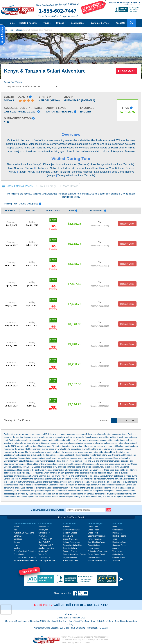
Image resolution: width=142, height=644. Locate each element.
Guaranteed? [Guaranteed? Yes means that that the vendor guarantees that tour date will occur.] (98, 211)
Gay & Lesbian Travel (96, 542)
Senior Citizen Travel (96, 554)
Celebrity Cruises (70, 533)
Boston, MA (43, 530)
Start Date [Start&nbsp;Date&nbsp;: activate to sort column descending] (10, 211)
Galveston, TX (44, 533)
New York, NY (44, 542)
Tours (47, 23)
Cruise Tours (93, 533)
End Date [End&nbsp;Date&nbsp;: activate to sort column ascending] (31, 211)
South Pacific (19, 554)
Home (12, 23)
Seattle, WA (43, 551)
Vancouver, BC (44, 557)
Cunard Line (68, 536)
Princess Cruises (70, 551)
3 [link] (126, 420)
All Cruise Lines (71, 561)
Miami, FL (42, 536)
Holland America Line (72, 542)
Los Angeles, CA (45, 539)
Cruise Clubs (93, 527)
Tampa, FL (43, 554)
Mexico (17, 548)
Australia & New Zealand (24, 533)
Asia (15, 530)
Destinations (78, 23)
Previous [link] (104, 420)
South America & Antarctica (25, 551)
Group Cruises (94, 545)
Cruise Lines (118, 530)
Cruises (61, 23)
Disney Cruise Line (71, 539)
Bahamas (18, 536)
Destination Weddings (97, 536)
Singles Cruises (94, 557)
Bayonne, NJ (44, 527)
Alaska (16, 527)
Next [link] (134, 420)
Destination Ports (119, 542)
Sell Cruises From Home (98, 551)
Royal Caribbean (70, 557)
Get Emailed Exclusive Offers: (48, 510)
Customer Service (101, 23)
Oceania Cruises (70, 548)
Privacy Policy (67, 642)
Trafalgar (18, 30)
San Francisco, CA (46, 548)
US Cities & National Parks (25, 557)
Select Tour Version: (13, 82)
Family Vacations (95, 539)
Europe (17, 542)
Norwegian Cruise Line (72, 545)
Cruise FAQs (118, 554)
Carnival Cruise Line (71, 530)
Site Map (116, 560)
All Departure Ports (48, 561)
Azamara (67, 527)
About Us (120, 23)
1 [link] (114, 420)
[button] (121, 579)
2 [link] (120, 420)
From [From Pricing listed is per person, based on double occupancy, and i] (73, 211)
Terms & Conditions (82, 642)
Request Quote (127, 224)
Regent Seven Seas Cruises (75, 554)
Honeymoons (93, 548)
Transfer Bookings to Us (97, 560)
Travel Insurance (119, 551)
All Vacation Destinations (25, 561)
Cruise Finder (93, 530)
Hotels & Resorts (29, 23)
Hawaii (16, 545)
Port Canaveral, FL (46, 545)
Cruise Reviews (119, 557)
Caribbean (18, 539)
